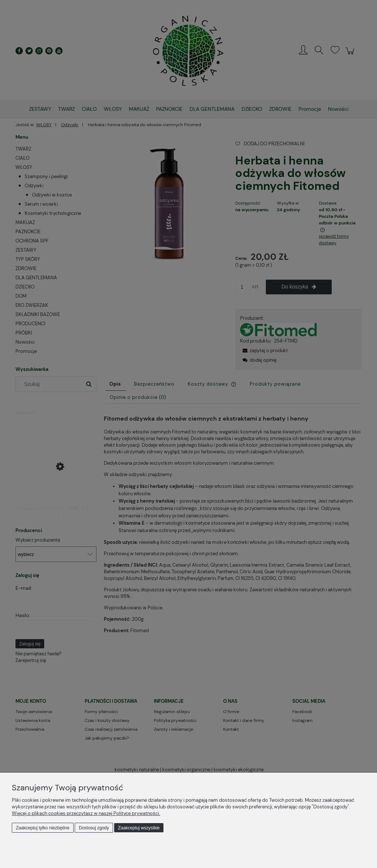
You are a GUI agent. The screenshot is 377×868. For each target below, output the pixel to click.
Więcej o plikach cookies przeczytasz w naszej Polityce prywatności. (86, 813)
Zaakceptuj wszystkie (139, 828)
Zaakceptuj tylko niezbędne (43, 828)
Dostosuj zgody (94, 828)
